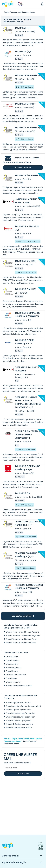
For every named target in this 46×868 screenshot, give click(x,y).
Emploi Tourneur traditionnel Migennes (23, 635)
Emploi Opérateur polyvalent (19, 720)
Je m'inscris (23, 774)
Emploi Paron (12, 671)
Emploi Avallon (12, 660)
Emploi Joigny (12, 664)
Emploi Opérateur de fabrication (20, 713)
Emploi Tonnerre (13, 682)
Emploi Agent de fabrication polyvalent (23, 706)
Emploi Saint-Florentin (16, 675)
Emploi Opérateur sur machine (20, 724)
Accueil (7, 739)
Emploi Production (27, 739)
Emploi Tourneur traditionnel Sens (21, 643)
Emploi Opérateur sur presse (19, 728)
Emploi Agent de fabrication (18, 702)
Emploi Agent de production (18, 710)
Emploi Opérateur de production (20, 717)
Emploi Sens (11, 678)
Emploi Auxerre (13, 657)
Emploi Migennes (13, 668)
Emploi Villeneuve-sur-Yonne (19, 685)
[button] (42, 4)
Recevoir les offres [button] (23, 168)
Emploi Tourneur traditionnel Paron (21, 639)
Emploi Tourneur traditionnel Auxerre (22, 632)
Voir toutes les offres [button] (23, 616)
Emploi (15, 739)
